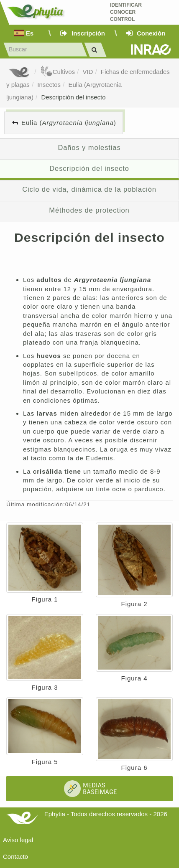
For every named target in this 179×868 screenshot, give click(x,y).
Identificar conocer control (126, 12)
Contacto (15, 857)
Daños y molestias (89, 147)
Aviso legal (18, 840)
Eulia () (69, 123)
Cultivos (58, 72)
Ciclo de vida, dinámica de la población (89, 189)
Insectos (49, 85)
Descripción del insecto (73, 97)
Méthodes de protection (89, 210)
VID (88, 72)
